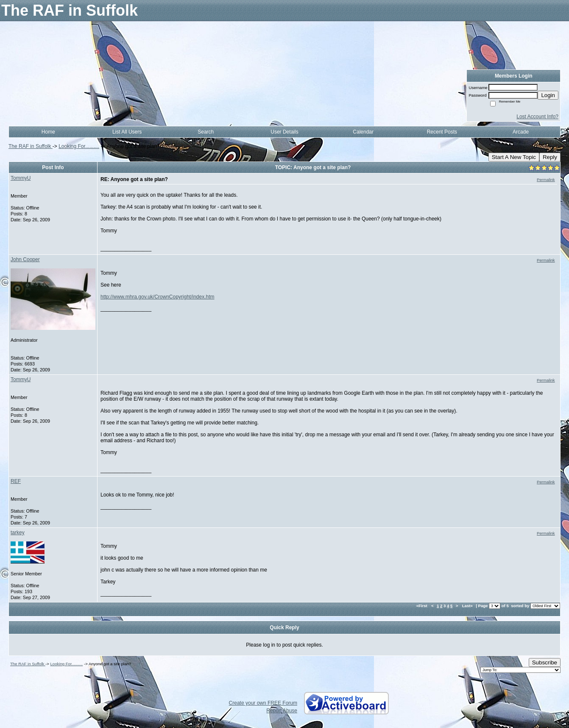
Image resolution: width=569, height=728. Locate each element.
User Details (284, 132)
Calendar (363, 132)
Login (548, 95)
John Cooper (25, 259)
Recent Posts (442, 132)
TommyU (21, 178)
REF (16, 481)
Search (206, 132)
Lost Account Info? (537, 117)
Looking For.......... (79, 146)
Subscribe (545, 662)
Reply (550, 157)
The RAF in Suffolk (31, 146)
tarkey (18, 533)
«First (423, 606)
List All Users (127, 132)
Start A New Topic (514, 157)
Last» (468, 606)
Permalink (546, 180)
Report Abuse (282, 711)
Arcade (521, 132)
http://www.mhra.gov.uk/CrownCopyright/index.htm (158, 297)
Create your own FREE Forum (263, 703)
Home (48, 132)
